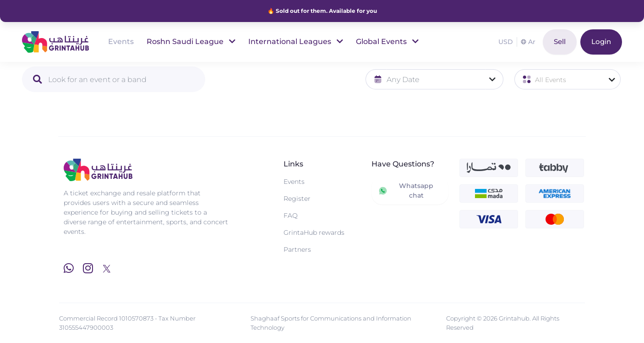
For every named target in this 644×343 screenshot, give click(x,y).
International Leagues (296, 41)
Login (601, 41)
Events (121, 41)
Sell (560, 41)
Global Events (387, 41)
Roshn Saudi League (191, 41)
